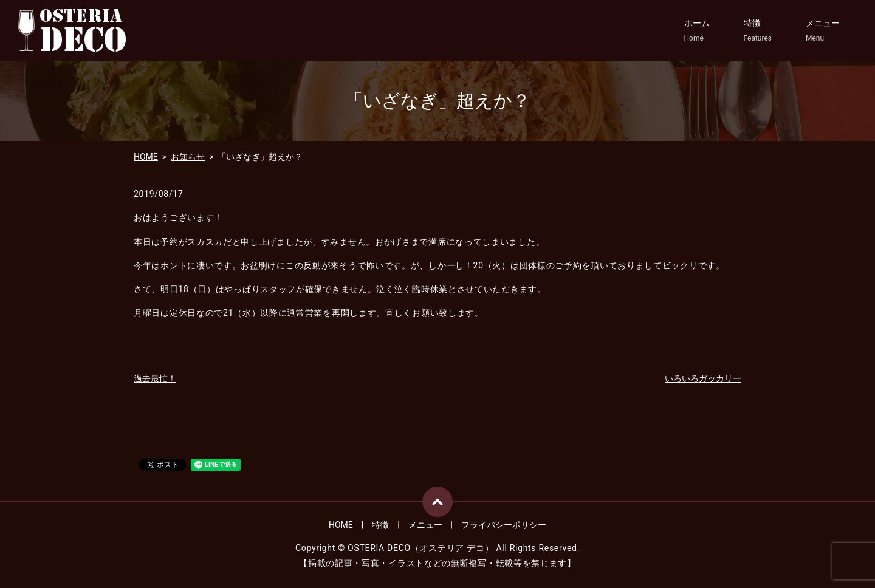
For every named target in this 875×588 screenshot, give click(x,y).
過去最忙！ (155, 378)
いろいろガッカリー (703, 378)
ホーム (697, 31)
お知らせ (188, 157)
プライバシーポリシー (504, 525)
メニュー (823, 31)
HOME (146, 157)
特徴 (758, 31)
